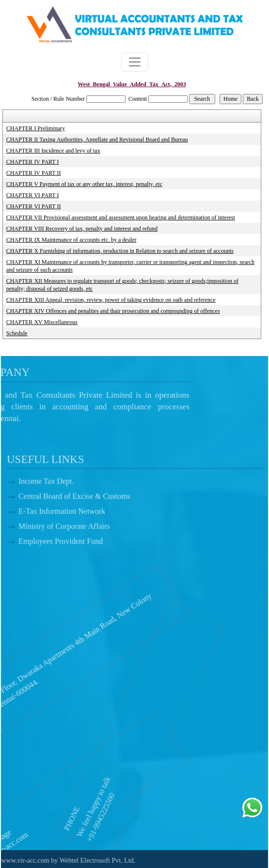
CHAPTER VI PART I (33, 195)
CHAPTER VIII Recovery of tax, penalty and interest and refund (82, 229)
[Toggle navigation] (135, 62)
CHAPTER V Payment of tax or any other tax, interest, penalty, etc (84, 184)
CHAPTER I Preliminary (36, 128)
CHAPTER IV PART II (34, 173)
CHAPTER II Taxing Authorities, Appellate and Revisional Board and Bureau (97, 139)
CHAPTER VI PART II (34, 206)
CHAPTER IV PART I (33, 162)
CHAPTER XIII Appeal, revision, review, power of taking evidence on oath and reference (111, 300)
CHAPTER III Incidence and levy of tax (53, 151)
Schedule (17, 333)
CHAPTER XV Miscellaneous (42, 322)
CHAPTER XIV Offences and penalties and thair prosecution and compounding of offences (113, 311)
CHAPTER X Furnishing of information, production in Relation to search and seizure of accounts (120, 251)
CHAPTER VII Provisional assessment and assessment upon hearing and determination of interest (121, 217)
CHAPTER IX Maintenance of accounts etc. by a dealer (71, 240)
